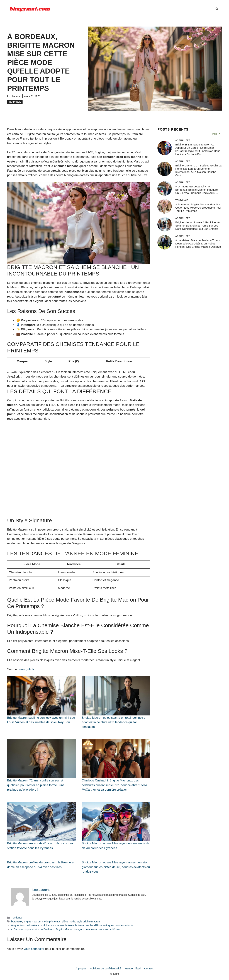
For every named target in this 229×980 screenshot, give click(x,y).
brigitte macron (32, 922)
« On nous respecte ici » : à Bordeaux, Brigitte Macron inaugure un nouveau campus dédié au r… (67, 929)
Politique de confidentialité (105, 968)
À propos (81, 968)
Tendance (15, 102)
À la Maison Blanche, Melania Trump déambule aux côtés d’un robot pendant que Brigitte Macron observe (198, 243)
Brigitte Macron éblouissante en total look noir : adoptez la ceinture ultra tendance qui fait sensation (113, 722)
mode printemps (51, 922)
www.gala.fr (26, 669)
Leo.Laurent (14, 96)
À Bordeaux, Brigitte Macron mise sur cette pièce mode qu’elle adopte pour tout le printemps (198, 208)
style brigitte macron (88, 922)
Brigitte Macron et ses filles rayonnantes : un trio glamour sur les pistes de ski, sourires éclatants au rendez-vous (116, 867)
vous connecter (34, 949)
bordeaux (17, 922)
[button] (217, 9)
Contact (149, 968)
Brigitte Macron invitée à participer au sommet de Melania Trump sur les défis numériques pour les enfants (72, 925)
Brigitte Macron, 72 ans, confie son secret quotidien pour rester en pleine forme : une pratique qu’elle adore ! (36, 785)
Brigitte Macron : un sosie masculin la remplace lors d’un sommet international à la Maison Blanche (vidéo (198, 170)
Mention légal (133, 968)
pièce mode (69, 922)
